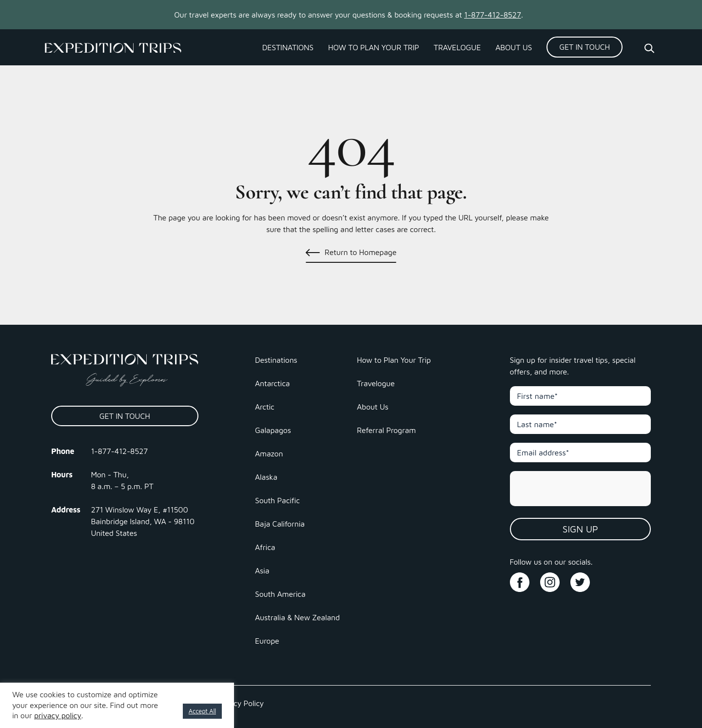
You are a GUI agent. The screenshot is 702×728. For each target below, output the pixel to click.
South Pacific (277, 500)
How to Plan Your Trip (374, 47)
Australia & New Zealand (297, 617)
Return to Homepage (361, 252)
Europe (267, 641)
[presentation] (581, 489)
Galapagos (273, 430)
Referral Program (386, 430)
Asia (262, 571)
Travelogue (458, 47)
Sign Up (580, 529)
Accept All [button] (202, 711)
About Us (514, 47)
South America (280, 594)
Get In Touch (585, 47)
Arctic (265, 407)
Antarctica (272, 383)
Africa (265, 547)
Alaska (266, 477)
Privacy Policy (240, 703)
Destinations (288, 47)
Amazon (269, 453)
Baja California (280, 524)
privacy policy (58, 715)
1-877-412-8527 (493, 15)
